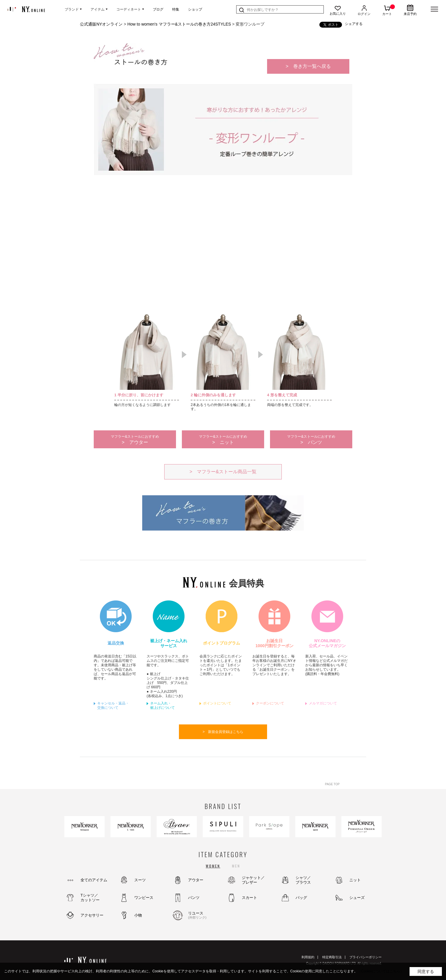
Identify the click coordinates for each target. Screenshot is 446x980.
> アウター (135, 440)
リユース (204, 915)
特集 (176, 9)
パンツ (194, 898)
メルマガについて (323, 703)
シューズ (357, 898)
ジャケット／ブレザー (253, 880)
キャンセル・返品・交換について (113, 705)
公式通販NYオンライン (101, 24)
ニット (355, 880)
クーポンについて (270, 703)
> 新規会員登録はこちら (223, 732)
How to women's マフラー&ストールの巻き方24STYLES (179, 24)
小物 (138, 915)
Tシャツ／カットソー (90, 898)
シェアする (354, 24)
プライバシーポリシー (365, 957)
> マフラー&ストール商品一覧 (223, 472)
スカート (249, 898)
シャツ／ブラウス (303, 880)
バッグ (301, 898)
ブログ (158, 9)
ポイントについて (217, 703)
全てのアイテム (94, 880)
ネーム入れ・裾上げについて (162, 705)
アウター (196, 880)
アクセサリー (92, 915)
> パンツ (311, 440)
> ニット (223, 440)
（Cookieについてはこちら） (381, 971)
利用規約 (308, 957)
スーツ (140, 880)
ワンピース (144, 898)
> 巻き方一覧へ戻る (308, 66)
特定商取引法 (332, 957)
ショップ (195, 9)
